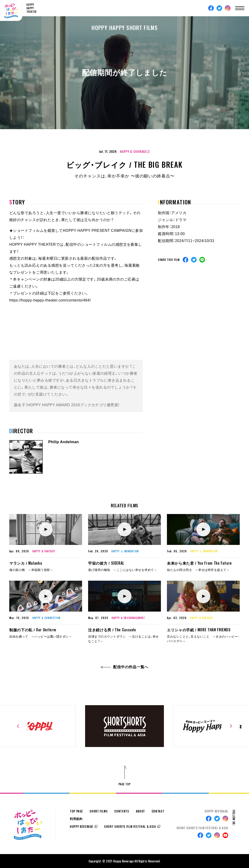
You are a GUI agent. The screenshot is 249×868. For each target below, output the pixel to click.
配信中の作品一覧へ (125, 667)
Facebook (211, 8)
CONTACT (158, 811)
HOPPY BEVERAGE (81, 827)
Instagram (228, 8)
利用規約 (76, 819)
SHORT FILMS (99, 811)
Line (202, 260)
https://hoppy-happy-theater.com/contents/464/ (50, 300)
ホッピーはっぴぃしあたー (11, 11)
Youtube (225, 835)
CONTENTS (122, 811)
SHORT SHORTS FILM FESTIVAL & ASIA (130, 827)
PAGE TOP (125, 784)
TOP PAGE (76, 811)
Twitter (219, 8)
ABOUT (140, 811)
